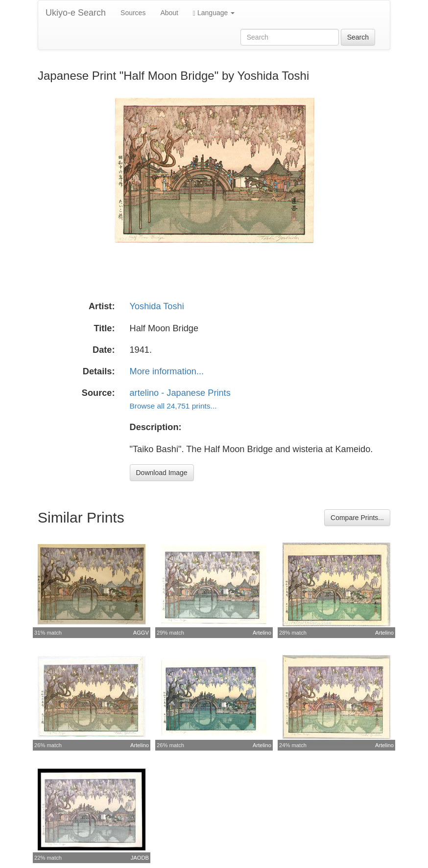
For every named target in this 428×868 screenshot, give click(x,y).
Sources (133, 13)
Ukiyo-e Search (76, 13)
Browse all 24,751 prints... (173, 406)
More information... (167, 371)
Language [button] (214, 13)
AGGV (141, 633)
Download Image (162, 473)
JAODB (140, 858)
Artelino (262, 633)
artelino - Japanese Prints (180, 393)
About (169, 13)
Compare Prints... (357, 518)
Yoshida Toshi (157, 306)
